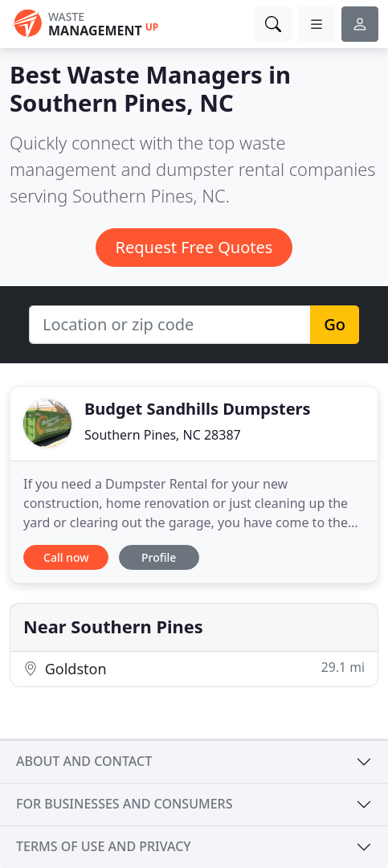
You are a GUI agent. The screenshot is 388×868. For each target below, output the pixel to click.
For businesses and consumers (124, 804)
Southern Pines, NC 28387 (163, 435)
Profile (159, 557)
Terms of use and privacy (104, 846)
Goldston (194, 668)
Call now (66, 557)
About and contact (84, 761)
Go (335, 324)
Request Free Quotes (194, 247)
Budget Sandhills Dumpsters (198, 409)
